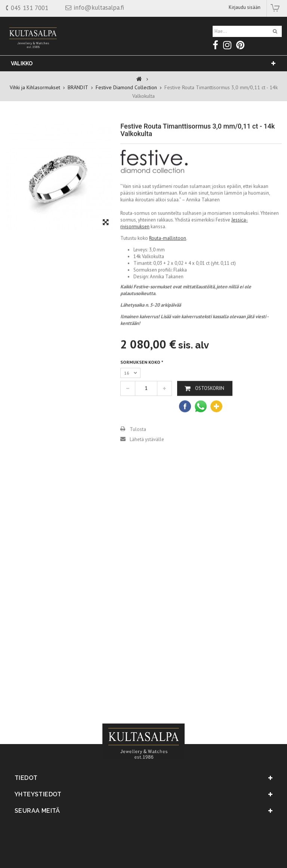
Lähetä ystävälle (147, 457)
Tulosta (138, 447)
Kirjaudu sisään (245, 7)
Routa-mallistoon (168, 256)
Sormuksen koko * (143, 379)
